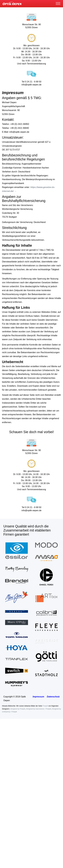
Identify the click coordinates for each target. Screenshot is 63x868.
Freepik (45, 706)
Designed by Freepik (18, 709)
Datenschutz (53, 697)
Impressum (38, 697)
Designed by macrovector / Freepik (38, 709)
